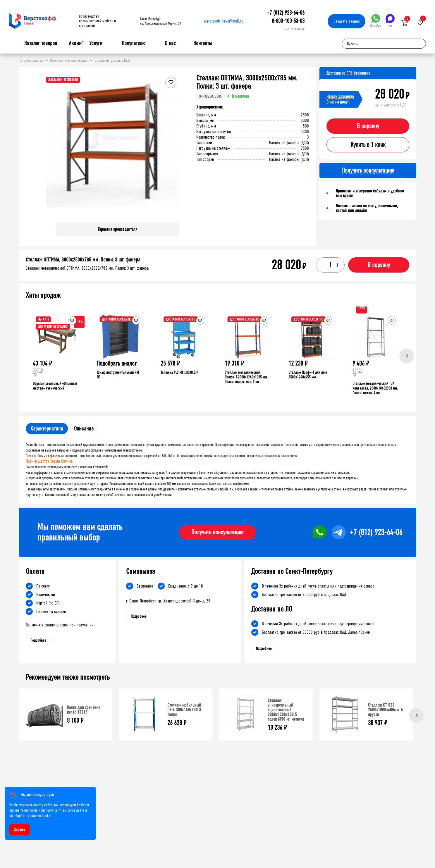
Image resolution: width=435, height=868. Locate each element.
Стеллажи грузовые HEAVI (113, 61)
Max (390, 21)
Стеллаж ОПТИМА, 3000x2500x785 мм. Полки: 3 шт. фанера (83, 260)
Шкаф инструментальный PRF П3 (118, 375)
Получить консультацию (217, 532)
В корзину (368, 126)
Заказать (347, 21)
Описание (84, 429)
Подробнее (38, 640)
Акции (75, 43)
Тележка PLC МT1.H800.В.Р (179, 372)
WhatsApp (375, 21)
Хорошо (20, 830)
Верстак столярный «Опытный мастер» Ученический (55, 386)
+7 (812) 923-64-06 (286, 13)
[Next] (407, 356)
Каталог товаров (41, 43)
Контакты (203, 43)
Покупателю (134, 43)
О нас (170, 43)
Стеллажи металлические (69, 61)
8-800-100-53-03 (288, 21)
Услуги (96, 43)
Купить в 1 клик (368, 145)
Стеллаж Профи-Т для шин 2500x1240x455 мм (308, 375)
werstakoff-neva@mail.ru (224, 21)
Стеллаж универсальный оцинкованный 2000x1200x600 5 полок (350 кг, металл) (286, 710)
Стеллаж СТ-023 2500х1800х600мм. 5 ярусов (385, 710)
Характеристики (47, 429)
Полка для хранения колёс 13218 (84, 710)
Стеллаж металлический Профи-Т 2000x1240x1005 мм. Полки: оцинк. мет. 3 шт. (246, 377)
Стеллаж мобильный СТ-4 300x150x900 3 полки (184, 710)
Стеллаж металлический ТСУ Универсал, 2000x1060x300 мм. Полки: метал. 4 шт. (375, 388)
